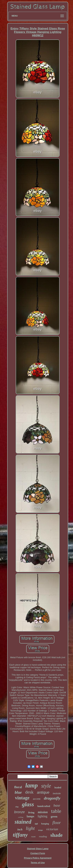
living (31, 812)
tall (36, 824)
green (54, 817)
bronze (19, 812)
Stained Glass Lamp (38, 849)
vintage (22, 798)
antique (43, 792)
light (30, 828)
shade (57, 835)
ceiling (21, 817)
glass (28, 804)
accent (37, 799)
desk (29, 792)
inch (20, 829)
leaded (58, 788)
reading (43, 836)
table (56, 811)
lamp (32, 785)
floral (18, 787)
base (57, 805)
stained (23, 822)
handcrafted (44, 806)
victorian (52, 829)
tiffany (20, 835)
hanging (45, 824)
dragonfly (52, 798)
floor (57, 823)
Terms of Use (38, 863)
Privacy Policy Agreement (38, 858)
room (33, 837)
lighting (42, 816)
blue (18, 792)
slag (17, 807)
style (46, 786)
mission (43, 812)
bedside (57, 793)
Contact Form (38, 853)
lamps (30, 816)
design (40, 830)
